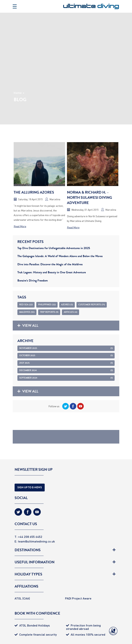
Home (18, 93)
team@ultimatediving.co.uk (36, 541)
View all (28, 326)
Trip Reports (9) (49, 312)
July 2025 (66, 363)
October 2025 (66, 355)
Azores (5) (67, 305)
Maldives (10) (27, 312)
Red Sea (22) (26, 305)
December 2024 (66, 370)
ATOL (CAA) (22, 598)
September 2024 (66, 378)
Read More (20, 226)
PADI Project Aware (78, 598)
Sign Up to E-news (30, 487)
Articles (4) (70, 312)
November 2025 (66, 348)
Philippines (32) (47, 305)
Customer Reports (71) (92, 305)
